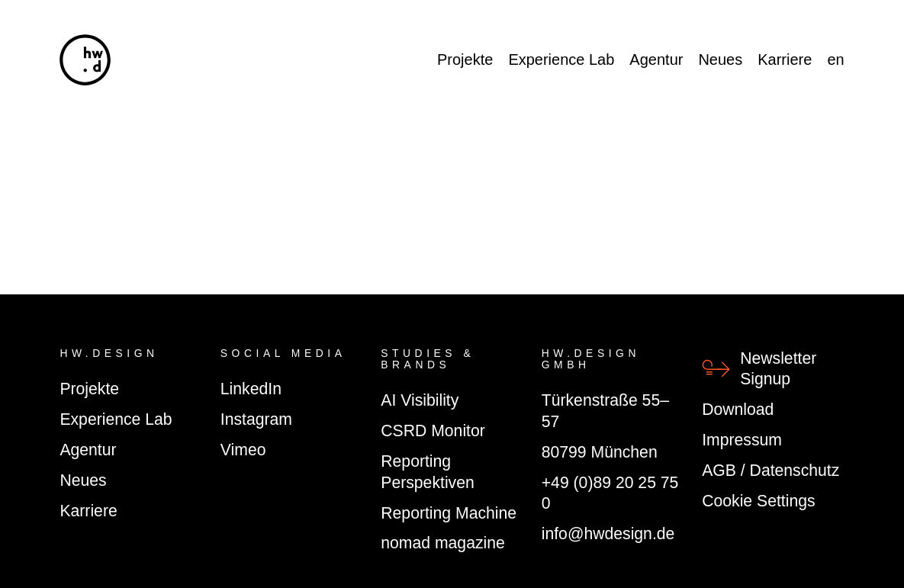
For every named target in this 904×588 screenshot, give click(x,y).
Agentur (656, 59)
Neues (720, 59)
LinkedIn (251, 389)
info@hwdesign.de (608, 533)
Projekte (465, 59)
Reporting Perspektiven (427, 472)
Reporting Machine (449, 513)
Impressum (742, 440)
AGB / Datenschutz (770, 470)
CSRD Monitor (433, 431)
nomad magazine (443, 543)
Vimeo (243, 450)
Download (738, 409)
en (835, 59)
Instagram (256, 419)
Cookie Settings (758, 501)
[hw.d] (85, 60)
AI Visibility (420, 400)
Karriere (785, 59)
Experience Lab (561, 59)
